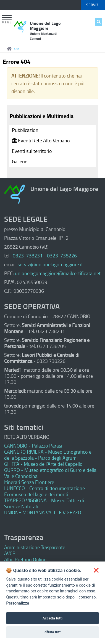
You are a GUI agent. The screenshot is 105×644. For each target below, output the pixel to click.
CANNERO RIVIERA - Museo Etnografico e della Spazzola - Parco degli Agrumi (48, 455)
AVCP (10, 553)
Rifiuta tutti (53, 632)
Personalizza (18, 603)
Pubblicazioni (26, 130)
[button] (7, 20)
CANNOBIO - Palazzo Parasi (33, 446)
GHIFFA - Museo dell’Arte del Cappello (43, 464)
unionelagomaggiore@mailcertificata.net (58, 273)
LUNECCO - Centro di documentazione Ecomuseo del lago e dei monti (44, 491)
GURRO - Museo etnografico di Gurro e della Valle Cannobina (50, 473)
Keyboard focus (1, 6)
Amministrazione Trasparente (35, 547)
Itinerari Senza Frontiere (29, 482)
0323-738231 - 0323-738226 (45, 256)
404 (17, 49)
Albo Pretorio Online (25, 559)
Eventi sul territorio (32, 151)
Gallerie (20, 161)
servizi (93, 5)
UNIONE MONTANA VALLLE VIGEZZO (43, 512)
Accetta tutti (53, 618)
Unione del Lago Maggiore (45, 30)
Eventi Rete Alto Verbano (41, 140)
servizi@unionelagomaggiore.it (50, 264)
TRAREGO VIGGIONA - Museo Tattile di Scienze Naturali (44, 503)
